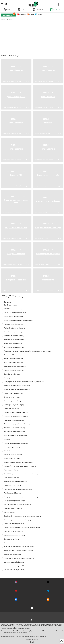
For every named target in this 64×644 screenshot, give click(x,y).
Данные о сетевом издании (8, 636)
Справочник (38, 10)
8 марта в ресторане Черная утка (16, 201)
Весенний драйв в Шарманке (48, 253)
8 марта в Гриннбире (16, 253)
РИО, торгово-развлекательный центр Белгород (12, 186)
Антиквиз (48, 122)
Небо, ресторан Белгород (40, 186)
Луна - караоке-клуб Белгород (41, 238)
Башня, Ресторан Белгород (41, 212)
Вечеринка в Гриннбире (16, 280)
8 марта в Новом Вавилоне (16, 227)
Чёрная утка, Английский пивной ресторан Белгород (12, 212)
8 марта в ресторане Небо (48, 175)
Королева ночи (48, 280)
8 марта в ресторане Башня (48, 201)
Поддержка (29, 639)
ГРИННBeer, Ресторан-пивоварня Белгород (12, 264)
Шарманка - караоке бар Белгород (42, 264)
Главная (7, 10)
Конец (21, 297)
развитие (35, 639)
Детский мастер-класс (16, 96)
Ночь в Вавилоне (16, 70)
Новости (22, 10)
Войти (61, 4)
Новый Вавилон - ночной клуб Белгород (12, 81)
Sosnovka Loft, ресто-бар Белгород (42, 133)
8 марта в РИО (16, 175)
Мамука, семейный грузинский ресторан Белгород (12, 107)
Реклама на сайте (20, 636)
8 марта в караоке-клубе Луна (48, 227)
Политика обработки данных (32, 636)
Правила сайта (44, 636)
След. (17, 297)
